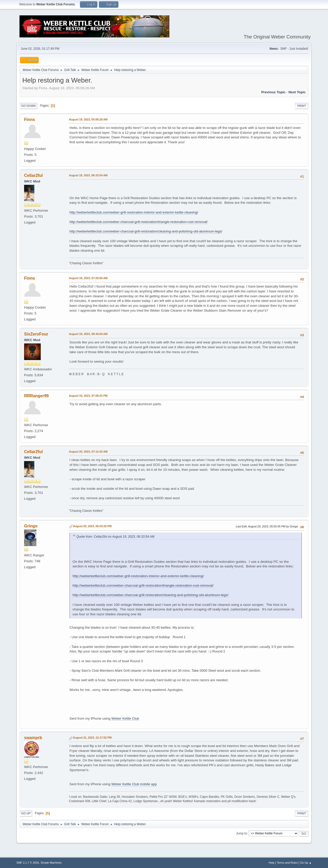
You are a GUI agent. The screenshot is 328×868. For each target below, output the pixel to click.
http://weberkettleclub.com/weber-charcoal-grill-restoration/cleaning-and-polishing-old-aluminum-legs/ (146, 231)
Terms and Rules (287, 863)
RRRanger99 (36, 396)
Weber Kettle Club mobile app (134, 784)
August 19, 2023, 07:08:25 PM (88, 396)
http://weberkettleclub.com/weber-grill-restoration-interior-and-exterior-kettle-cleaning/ (134, 212)
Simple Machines (51, 863)
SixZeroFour (36, 334)
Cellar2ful (33, 175)
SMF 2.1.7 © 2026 (28, 863)
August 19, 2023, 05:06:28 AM (88, 119)
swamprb (33, 738)
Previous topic (273, 92)
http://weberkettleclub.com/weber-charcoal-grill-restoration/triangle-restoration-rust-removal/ (139, 222)
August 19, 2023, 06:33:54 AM (88, 175)
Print (302, 106)
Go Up (26, 813)
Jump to (242, 833)
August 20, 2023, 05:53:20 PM (92, 526)
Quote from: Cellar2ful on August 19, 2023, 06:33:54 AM (115, 537)
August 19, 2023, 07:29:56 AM (88, 278)
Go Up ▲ (306, 863)
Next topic (297, 92)
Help (272, 863)
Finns (30, 120)
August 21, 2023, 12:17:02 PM (92, 738)
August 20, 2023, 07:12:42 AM (88, 452)
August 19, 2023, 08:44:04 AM (88, 334)
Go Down (28, 106)
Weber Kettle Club (125, 718)
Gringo (31, 526)
